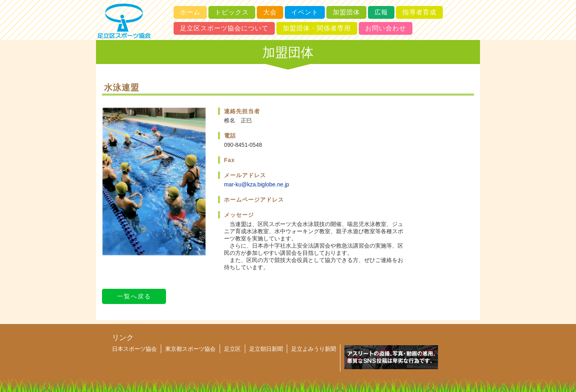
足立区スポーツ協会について (224, 28)
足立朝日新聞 (266, 349)
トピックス (232, 12)
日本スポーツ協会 (134, 349)
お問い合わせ (386, 28)
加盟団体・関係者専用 (317, 28)
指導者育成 (419, 12)
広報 (381, 12)
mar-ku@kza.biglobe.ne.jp (257, 184)
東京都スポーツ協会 (190, 349)
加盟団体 (346, 12)
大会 (270, 12)
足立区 (232, 349)
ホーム (190, 12)
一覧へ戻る (134, 296)
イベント (305, 12)
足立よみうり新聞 (314, 349)
